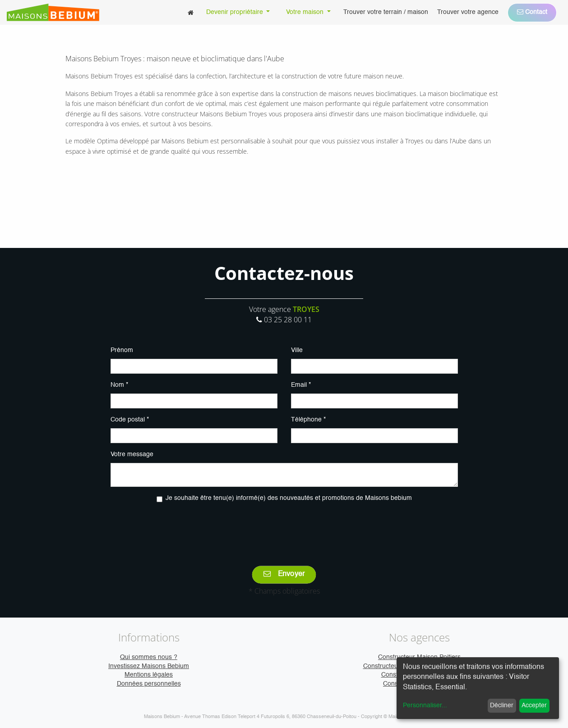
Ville (297, 350)
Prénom (122, 350)
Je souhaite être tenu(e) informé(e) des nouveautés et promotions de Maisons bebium (289, 498)
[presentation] (284, 528)
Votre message (132, 454)
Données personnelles (149, 684)
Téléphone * (308, 420)
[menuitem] (191, 12)
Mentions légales (149, 675)
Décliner (502, 705)
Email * (301, 385)
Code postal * (130, 420)
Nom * (119, 385)
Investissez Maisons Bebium (149, 666)
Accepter (534, 705)
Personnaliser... (425, 705)
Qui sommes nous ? (149, 657)
